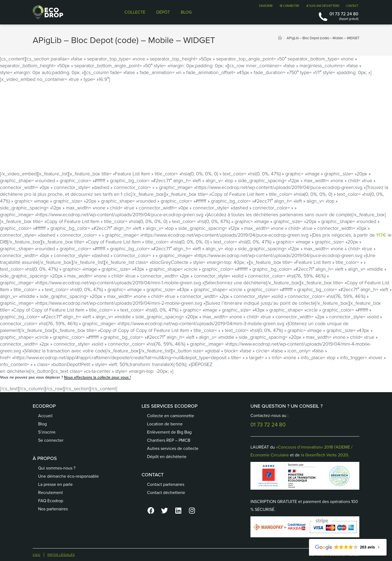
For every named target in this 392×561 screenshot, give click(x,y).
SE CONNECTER (289, 6)
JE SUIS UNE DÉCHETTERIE (323, 6)
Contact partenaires (166, 484)
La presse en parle (55, 484)
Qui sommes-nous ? (57, 468)
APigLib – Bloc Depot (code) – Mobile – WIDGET (323, 38)
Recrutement (50, 493)
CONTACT (352, 6)
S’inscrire (47, 432)
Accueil (45, 416)
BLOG (186, 12)
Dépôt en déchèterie (167, 457)
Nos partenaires (53, 509)
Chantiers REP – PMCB (169, 440)
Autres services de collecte (173, 448)
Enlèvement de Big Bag (169, 432)
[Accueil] (280, 38)
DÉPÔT (163, 12)
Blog (42, 424)
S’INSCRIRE (266, 6)
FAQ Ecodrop (51, 501)
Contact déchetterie (166, 493)
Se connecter (51, 440)
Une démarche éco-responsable (68, 476)
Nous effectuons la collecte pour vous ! (97, 377)
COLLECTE (135, 12)
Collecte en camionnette (171, 416)
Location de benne (165, 424)
